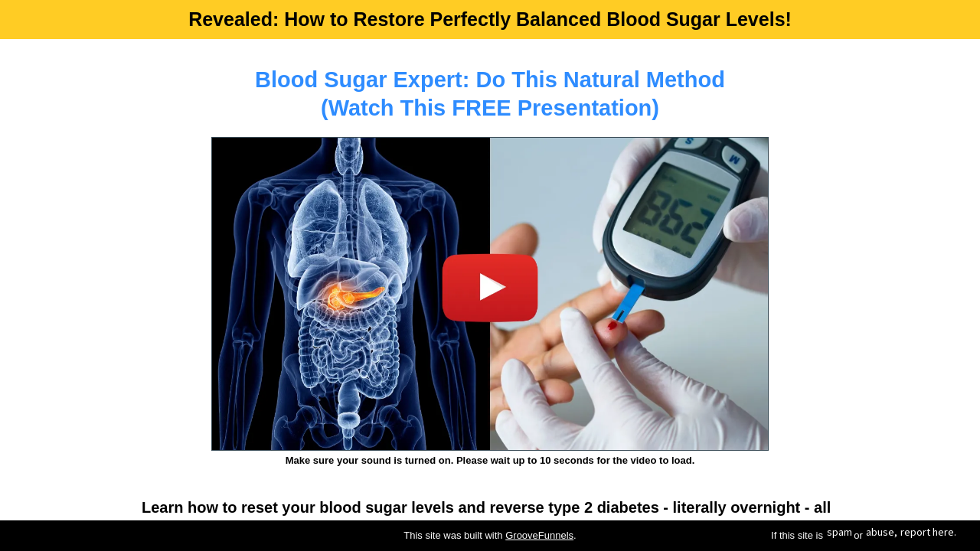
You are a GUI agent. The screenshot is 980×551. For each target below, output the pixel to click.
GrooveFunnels (539, 535)
